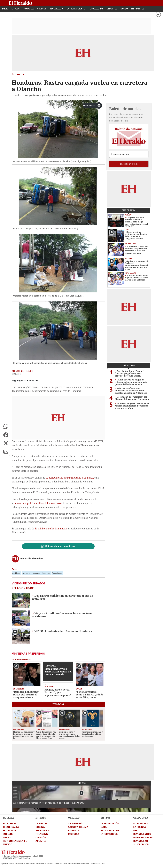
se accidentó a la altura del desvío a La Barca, (70, 478)
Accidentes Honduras (31, 573)
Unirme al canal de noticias (60, 546)
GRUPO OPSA (141, 818)
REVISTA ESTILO (142, 834)
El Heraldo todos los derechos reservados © (22, 856)
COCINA (40, 827)
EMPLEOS (73, 830)
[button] (6, 426)
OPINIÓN (41, 837)
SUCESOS (8, 834)
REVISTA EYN (141, 841)
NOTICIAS (9, 818)
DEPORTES (41, 823)
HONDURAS (10, 823)
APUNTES (41, 841)
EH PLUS (106, 818)
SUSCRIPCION (141, 844)
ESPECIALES (42, 830)
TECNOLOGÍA (76, 823)
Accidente (16, 573)
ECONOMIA (9, 830)
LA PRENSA (140, 827)
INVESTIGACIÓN (110, 823)
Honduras (46, 573)
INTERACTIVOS (109, 834)
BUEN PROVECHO (143, 837)
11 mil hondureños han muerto (51, 529)
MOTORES (74, 834)
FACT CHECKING (110, 830)
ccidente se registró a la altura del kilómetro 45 (37, 503)
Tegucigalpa (57, 573)
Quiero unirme (129, 164)
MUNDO (8, 837)
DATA (104, 827)
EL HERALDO (140, 823)
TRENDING (42, 834)
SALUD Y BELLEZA (78, 827)
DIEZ (136, 830)
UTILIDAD (74, 818)
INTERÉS (41, 818)
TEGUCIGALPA (11, 827)
